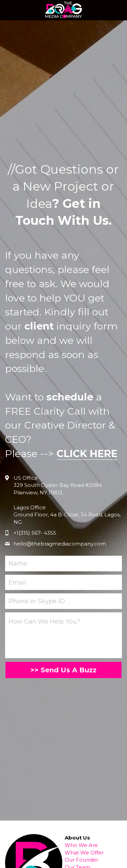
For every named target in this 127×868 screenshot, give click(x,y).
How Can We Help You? (44, 622)
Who (71, 845)
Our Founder (81, 860)
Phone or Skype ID (37, 601)
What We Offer (84, 853)
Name (18, 564)
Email (17, 582)
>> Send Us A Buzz (63, 670)
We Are (88, 845)
